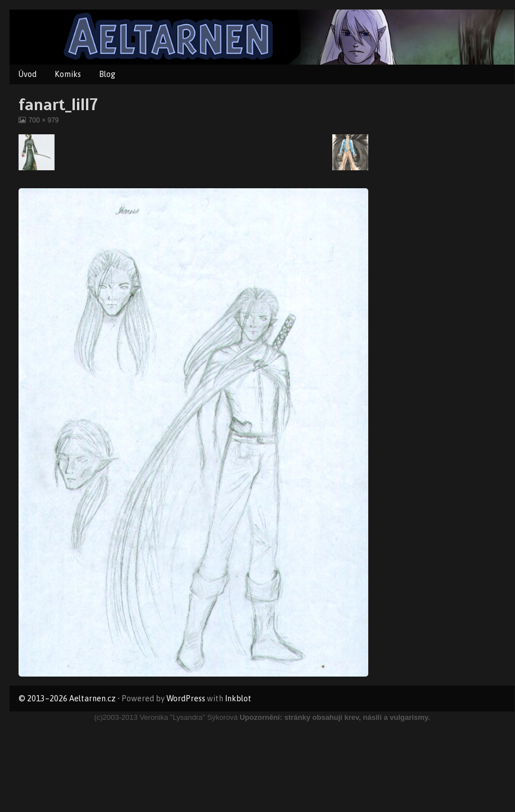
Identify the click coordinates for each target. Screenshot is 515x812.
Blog (107, 74)
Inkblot (238, 698)
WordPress (186, 698)
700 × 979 (44, 120)
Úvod (28, 74)
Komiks (68, 74)
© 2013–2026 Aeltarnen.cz (67, 698)
